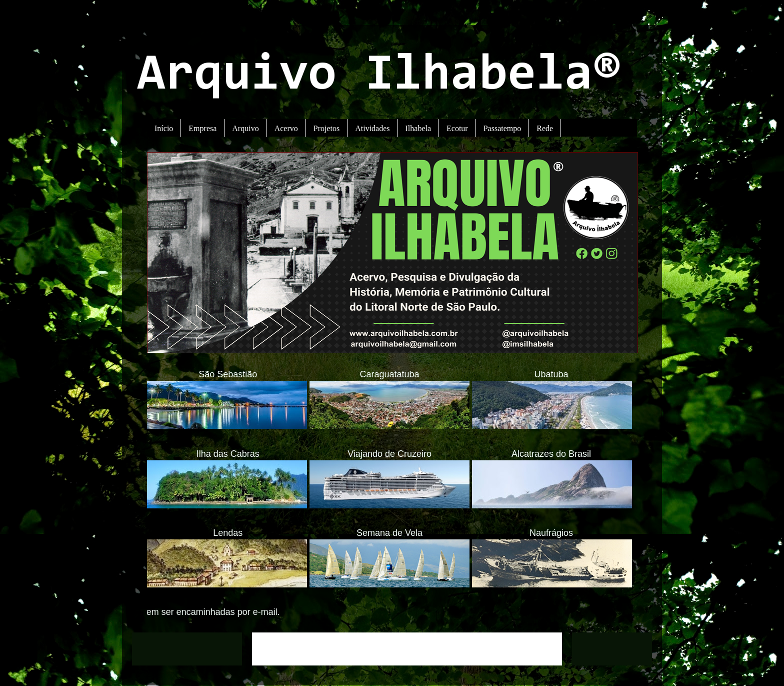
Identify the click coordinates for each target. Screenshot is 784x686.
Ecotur (457, 128)
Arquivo (245, 128)
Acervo (286, 128)
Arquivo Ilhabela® (379, 76)
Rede (545, 128)
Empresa (202, 128)
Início (164, 128)
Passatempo (502, 128)
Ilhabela (418, 128)
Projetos (326, 128)
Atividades (372, 128)
